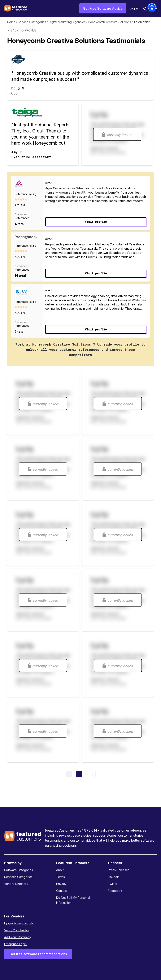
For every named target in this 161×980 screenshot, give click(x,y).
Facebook (115, 891)
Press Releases (119, 870)
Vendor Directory (16, 884)
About (60, 870)
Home (11, 22)
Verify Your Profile (17, 930)
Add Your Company (18, 937)
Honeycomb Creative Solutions (110, 22)
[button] (152, 7)
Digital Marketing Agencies (67, 22)
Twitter (113, 884)
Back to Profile (23, 30)
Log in (134, 8)
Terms (60, 877)
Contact (62, 891)
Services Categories (32, 22)
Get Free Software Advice (103, 8)
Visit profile (96, 222)
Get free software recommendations (38, 954)
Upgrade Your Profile (19, 923)
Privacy (61, 884)
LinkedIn (114, 877)
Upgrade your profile (118, 344)
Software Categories (19, 870)
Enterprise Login (15, 944)
